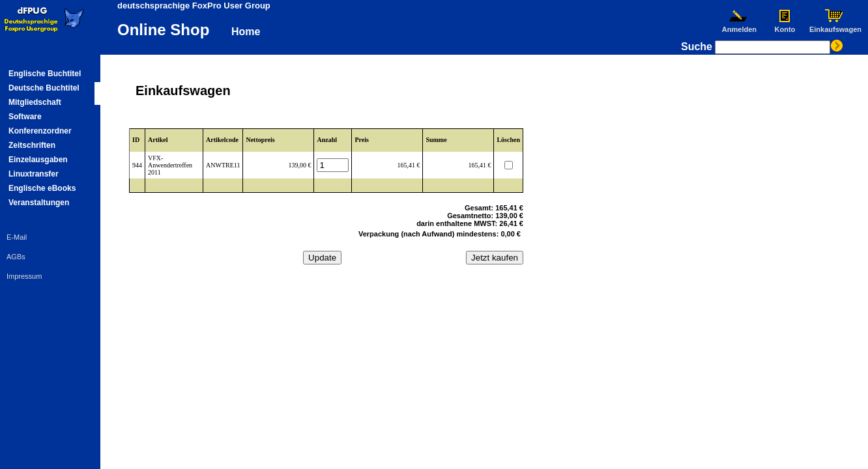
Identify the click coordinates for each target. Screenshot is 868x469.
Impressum (24, 276)
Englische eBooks (42, 188)
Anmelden (739, 26)
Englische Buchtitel (45, 74)
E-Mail (17, 237)
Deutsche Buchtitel (44, 88)
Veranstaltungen (39, 203)
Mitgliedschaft (35, 102)
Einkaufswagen (835, 26)
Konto (785, 26)
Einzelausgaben (38, 160)
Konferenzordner (40, 131)
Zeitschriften (32, 145)
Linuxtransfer (34, 174)
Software (25, 117)
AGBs (16, 257)
